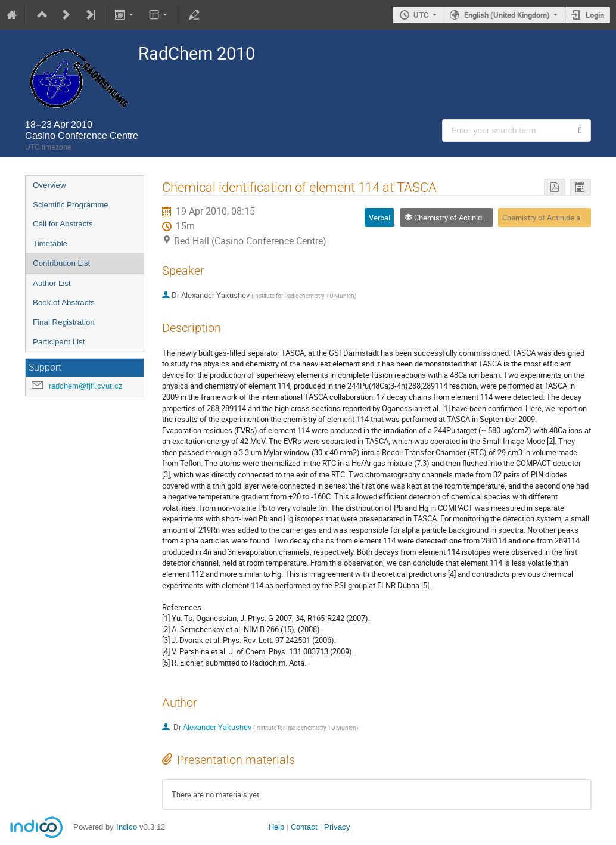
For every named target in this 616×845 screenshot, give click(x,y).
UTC (421, 15)
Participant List (59, 342)
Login (595, 15)
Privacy (337, 827)
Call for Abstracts (63, 224)
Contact (304, 827)
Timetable (50, 243)
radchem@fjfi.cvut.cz (86, 386)
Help (276, 827)
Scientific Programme (71, 205)
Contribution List (61, 263)
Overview (49, 185)
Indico (127, 827)
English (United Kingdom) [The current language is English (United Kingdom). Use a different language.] (507, 15)
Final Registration (64, 322)
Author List (52, 283)
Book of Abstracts (64, 302)
